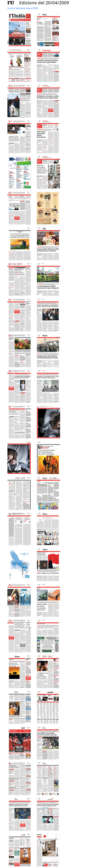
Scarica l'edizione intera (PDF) (23, 8)
